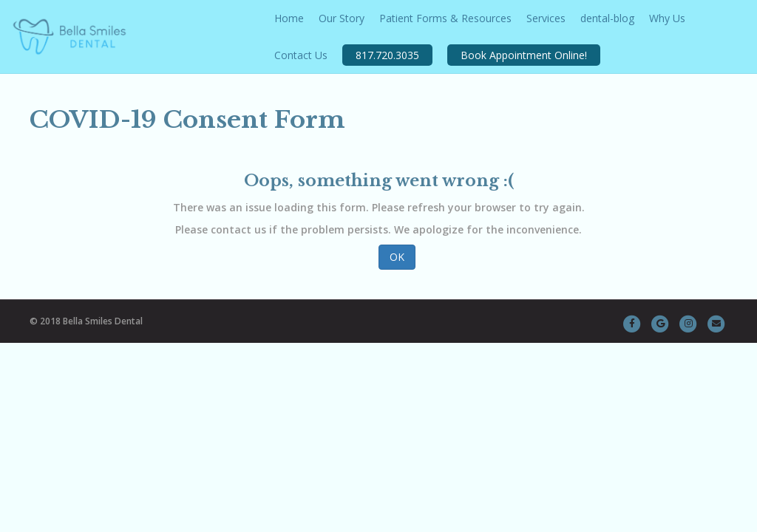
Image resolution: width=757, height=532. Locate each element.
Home (289, 18)
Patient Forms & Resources (445, 18)
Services (546, 18)
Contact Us (301, 55)
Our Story (342, 18)
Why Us (667, 18)
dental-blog (607, 18)
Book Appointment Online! (524, 55)
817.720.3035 (387, 55)
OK (397, 257)
